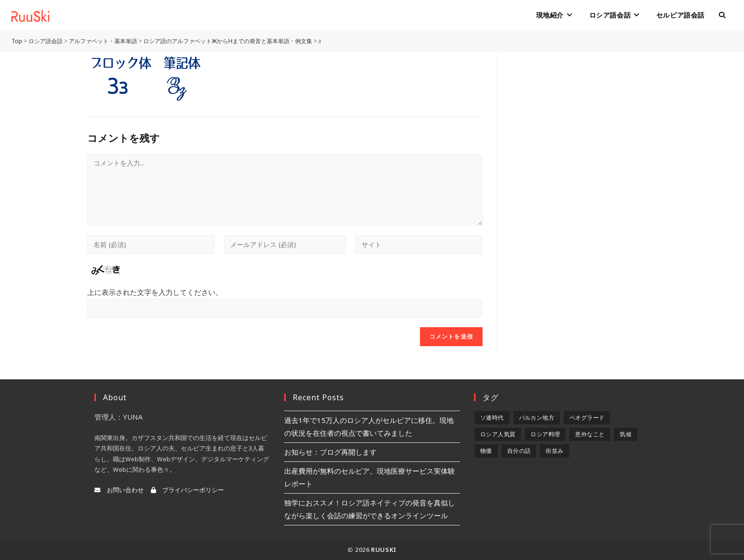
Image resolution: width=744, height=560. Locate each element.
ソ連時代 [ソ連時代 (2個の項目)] (492, 418)
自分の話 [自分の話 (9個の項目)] (519, 451)
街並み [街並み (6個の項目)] (554, 451)
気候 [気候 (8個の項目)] (626, 434)
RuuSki (384, 550)
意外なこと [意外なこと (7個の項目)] (590, 434)
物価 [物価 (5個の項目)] (486, 451)
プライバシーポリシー (187, 490)
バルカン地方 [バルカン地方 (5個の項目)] (537, 418)
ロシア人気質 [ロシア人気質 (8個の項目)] (498, 434)
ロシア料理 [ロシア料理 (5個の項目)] (545, 434)
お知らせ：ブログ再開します (330, 452)
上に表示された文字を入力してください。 (155, 292)
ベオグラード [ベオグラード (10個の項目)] (587, 418)
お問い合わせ (119, 490)
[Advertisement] (584, 111)
